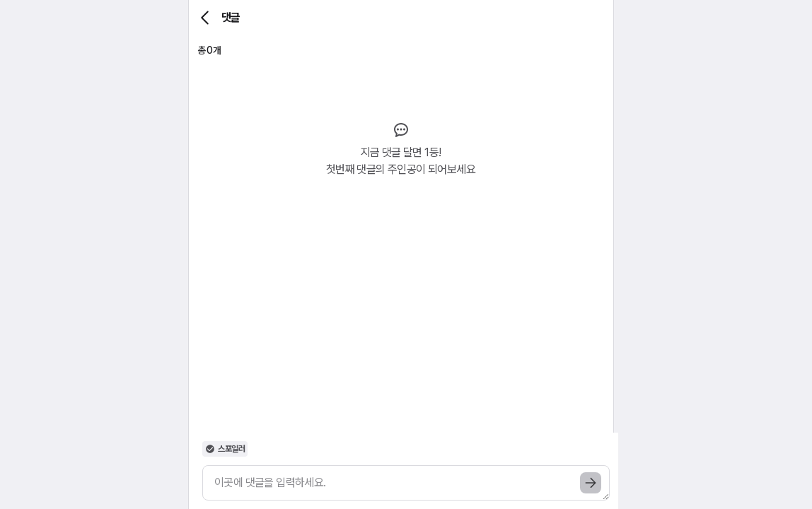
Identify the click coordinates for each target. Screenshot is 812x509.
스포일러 (225, 449)
